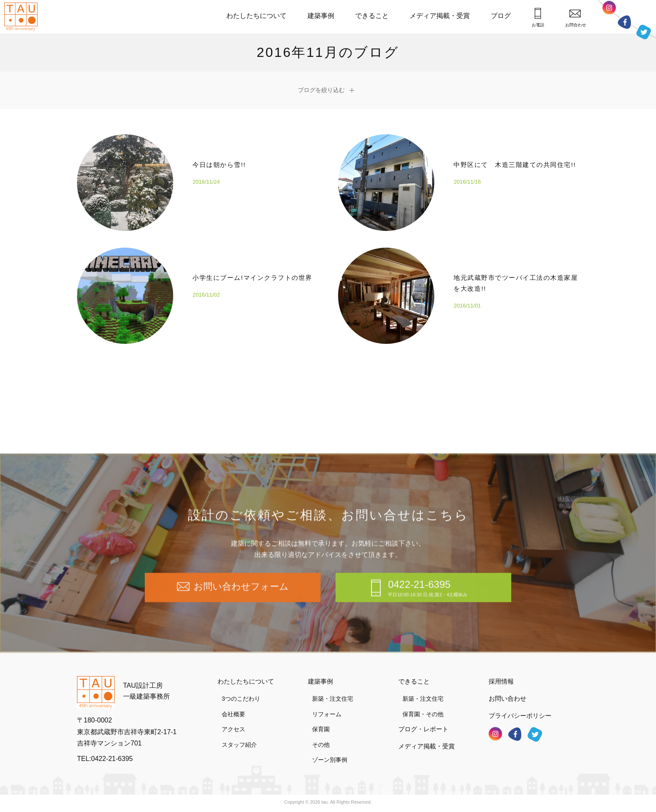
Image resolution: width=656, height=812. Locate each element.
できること (372, 16)
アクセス (233, 729)
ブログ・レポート (423, 729)
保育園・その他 (423, 714)
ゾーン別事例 (330, 760)
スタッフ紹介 (239, 745)
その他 (321, 745)
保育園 (321, 729)
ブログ (501, 16)
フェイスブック (624, 22)
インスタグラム (609, 10)
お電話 (538, 18)
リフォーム (327, 714)
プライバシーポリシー (520, 716)
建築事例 (321, 16)
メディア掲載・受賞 (440, 16)
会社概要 (233, 714)
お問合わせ (576, 18)
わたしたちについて (256, 16)
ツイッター (644, 32)
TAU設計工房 (23, 17)
